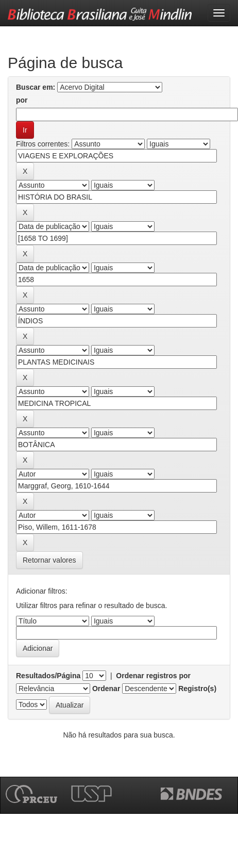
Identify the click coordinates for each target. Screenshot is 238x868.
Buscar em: (36, 87)
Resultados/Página (48, 676)
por (22, 100)
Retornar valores (49, 560)
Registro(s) (197, 689)
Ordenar (106, 689)
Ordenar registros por (153, 676)
